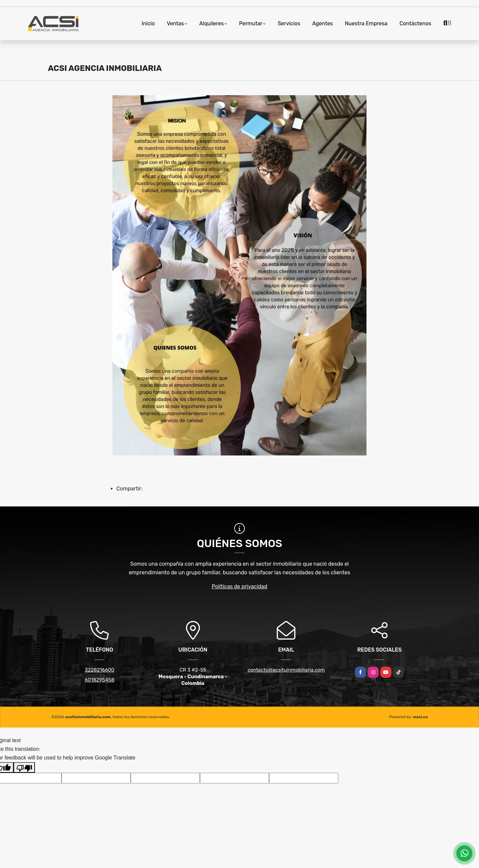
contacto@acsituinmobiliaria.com (286, 670)
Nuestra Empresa (366, 23)
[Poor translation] (24, 767)
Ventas (175, 23)
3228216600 (100, 670)
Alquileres (212, 23)
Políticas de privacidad (240, 586)
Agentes (323, 23)
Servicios (289, 23)
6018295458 (100, 680)
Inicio (148, 23)
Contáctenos (415, 23)
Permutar (251, 23)
